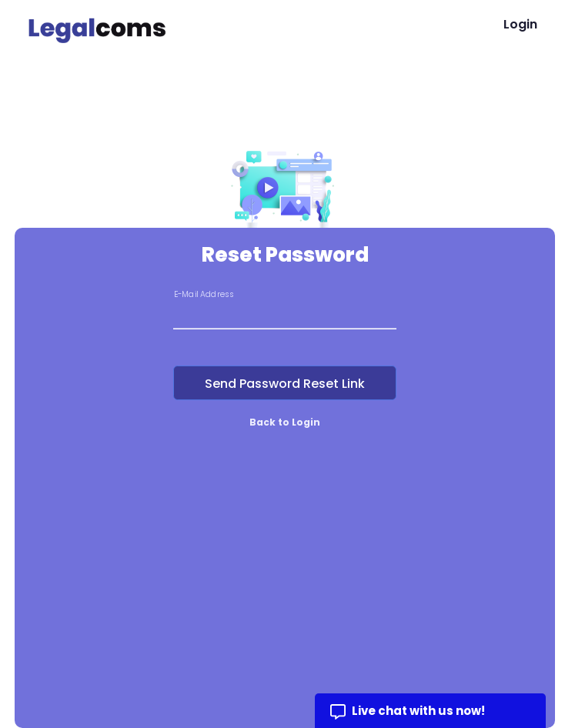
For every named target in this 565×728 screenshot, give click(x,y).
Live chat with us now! (418, 711)
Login (520, 24)
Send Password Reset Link (285, 384)
